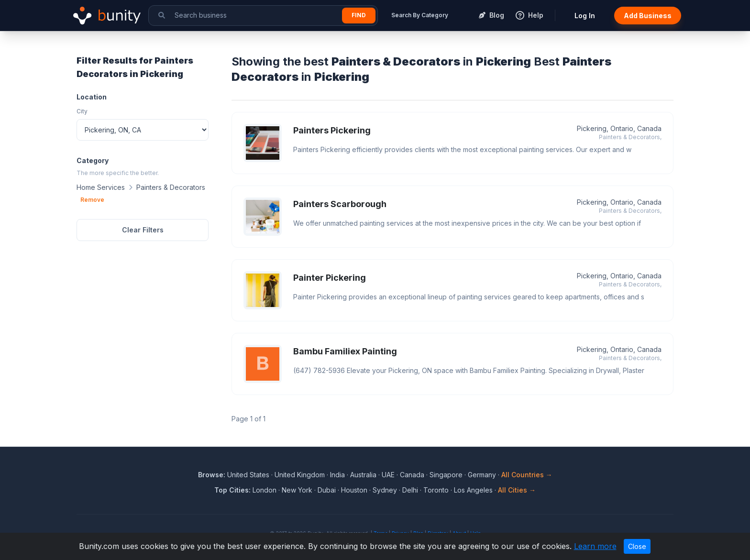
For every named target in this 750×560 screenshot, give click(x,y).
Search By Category (420, 15)
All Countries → (527, 475)
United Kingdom (300, 475)
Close (637, 546)
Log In (585, 16)
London (265, 490)
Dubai (327, 490)
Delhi (410, 490)
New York (297, 490)
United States (248, 475)
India (337, 475)
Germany (482, 475)
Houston (354, 490)
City (82, 111)
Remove (92, 200)
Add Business (648, 16)
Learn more (595, 546)
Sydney (385, 490)
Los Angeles (473, 490)
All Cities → (517, 490)
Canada (412, 475)
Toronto (436, 490)
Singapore (446, 475)
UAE (388, 475)
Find (359, 15)
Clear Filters (143, 230)
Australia (363, 475)
